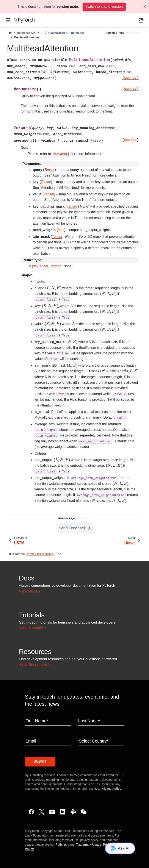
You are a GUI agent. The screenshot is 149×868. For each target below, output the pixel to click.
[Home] (10, 33)
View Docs (28, 591)
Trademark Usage (89, 844)
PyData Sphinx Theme (39, 554)
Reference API (26, 33)
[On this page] (141, 20)
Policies (61, 844)
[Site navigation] (8, 20)
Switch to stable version (104, 7)
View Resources (33, 665)
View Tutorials (31, 628)
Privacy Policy (111, 788)
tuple (33, 266)
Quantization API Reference (66, 33)
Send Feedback (72, 528)
